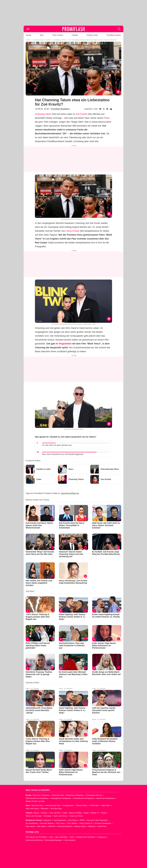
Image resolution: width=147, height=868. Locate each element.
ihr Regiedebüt (64, 344)
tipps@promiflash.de (70, 493)
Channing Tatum (43, 114)
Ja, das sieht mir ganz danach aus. (57, 445)
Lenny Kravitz (72, 231)
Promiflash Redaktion (60, 109)
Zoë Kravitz (81, 114)
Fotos (107, 118)
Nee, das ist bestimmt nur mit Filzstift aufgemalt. (63, 454)
